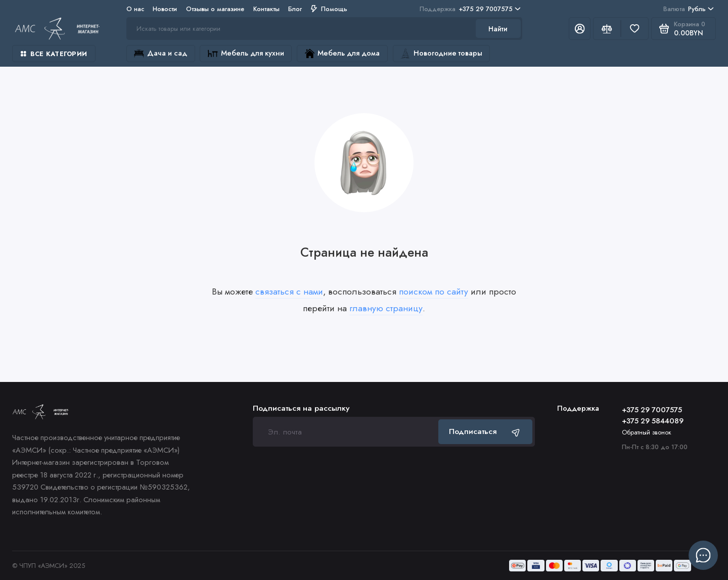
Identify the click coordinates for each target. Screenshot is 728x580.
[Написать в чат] (703, 555)
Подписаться (486, 431)
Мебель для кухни (246, 53)
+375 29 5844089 (653, 421)
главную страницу (386, 308)
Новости (165, 9)
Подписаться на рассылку (301, 408)
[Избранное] (635, 29)
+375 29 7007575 (470, 9)
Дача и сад (160, 53)
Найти (498, 29)
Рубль (689, 9)
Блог (295, 9)
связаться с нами (289, 292)
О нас (135, 9)
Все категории (54, 54)
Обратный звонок (647, 432)
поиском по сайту (434, 292)
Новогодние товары (441, 53)
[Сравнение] (607, 29)
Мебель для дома (342, 53)
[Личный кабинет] (580, 29)
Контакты (266, 9)
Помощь (329, 9)
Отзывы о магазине (215, 9)
